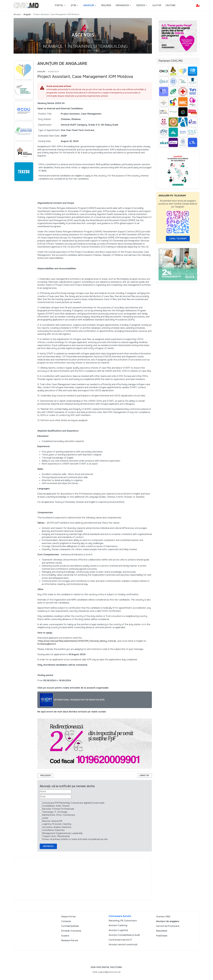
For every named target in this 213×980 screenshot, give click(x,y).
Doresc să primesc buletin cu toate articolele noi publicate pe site (75, 839)
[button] (61, 5)
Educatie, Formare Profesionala (58, 809)
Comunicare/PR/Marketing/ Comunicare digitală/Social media (73, 803)
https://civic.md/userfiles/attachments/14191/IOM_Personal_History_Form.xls (77, 641)
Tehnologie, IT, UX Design (55, 812)
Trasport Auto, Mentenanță (56, 836)
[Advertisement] (83, 879)
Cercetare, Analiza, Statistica (57, 827)
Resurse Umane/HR (52, 821)
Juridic (45, 818)
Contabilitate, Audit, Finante (56, 806)
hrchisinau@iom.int (47, 644)
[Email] (55, 797)
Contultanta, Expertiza (53, 830)
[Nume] (55, 792)
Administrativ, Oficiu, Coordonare (58, 815)
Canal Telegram (178, 239)
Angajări (41, 72)
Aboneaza (48, 846)
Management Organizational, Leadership (62, 833)
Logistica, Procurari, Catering (57, 824)
